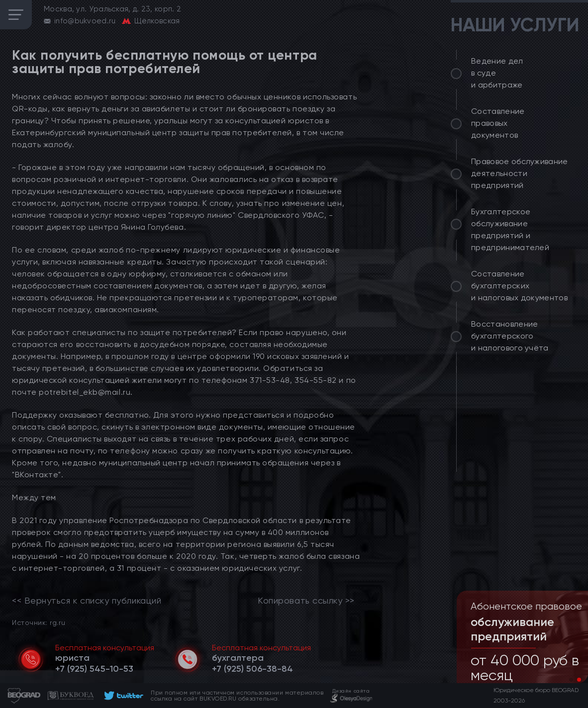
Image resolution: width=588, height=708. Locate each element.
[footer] (122, 696)
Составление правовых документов (498, 123)
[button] (571, 680)
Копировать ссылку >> (306, 601)
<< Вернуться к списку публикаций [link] (87, 601)
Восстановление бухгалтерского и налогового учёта (510, 336)
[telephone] (94, 669)
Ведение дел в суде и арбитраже (497, 73)
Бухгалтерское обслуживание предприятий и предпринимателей (510, 229)
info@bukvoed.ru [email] (85, 21)
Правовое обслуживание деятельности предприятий (520, 173)
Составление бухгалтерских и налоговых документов (519, 286)
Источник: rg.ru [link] (39, 622)
